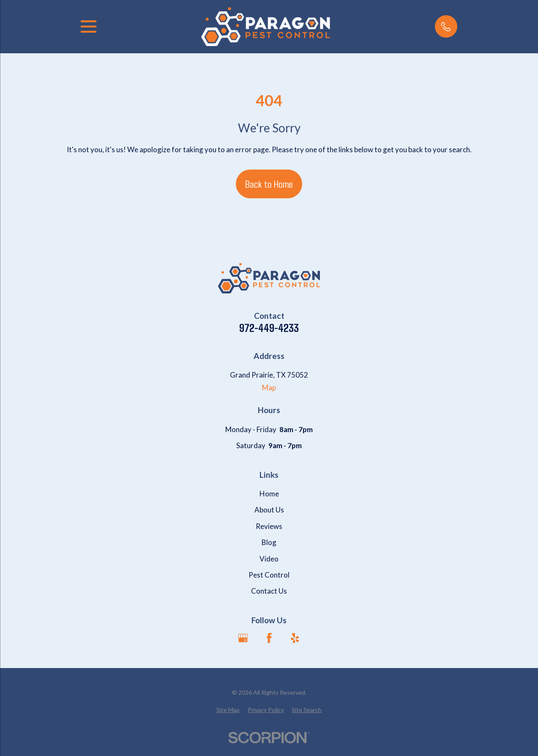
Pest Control (269, 575)
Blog (269, 542)
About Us (269, 510)
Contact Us (269, 591)
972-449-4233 (269, 328)
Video (269, 559)
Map (269, 388)
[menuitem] (228, 710)
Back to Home (269, 184)
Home (269, 494)
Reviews (269, 526)
